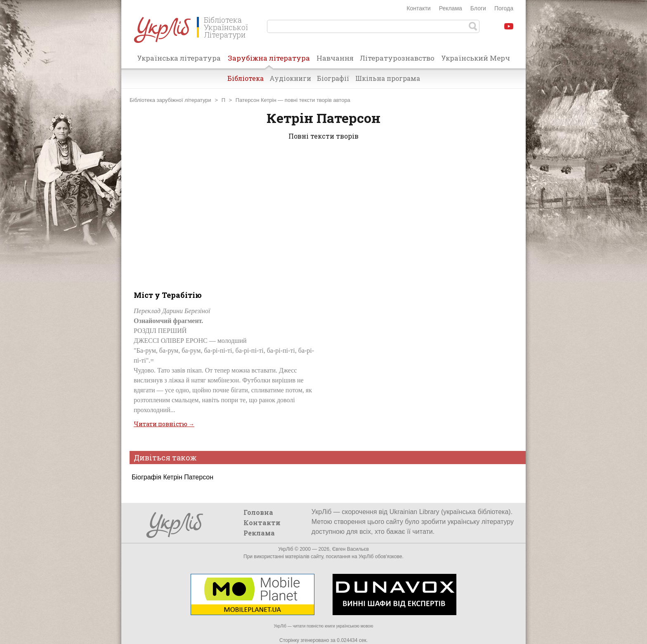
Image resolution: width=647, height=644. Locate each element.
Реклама (451, 8)
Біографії (333, 78)
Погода (504, 8)
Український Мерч (476, 58)
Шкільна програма (388, 78)
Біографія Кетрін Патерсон (172, 477)
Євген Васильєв (351, 549)
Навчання (335, 58)
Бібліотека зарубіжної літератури (170, 100)
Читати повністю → (164, 424)
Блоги (478, 8)
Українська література (179, 58)
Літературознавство (397, 58)
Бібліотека (246, 78)
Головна (258, 512)
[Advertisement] (323, 214)
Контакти (418, 8)
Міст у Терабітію (168, 295)
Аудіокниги (290, 78)
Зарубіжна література (269, 61)
